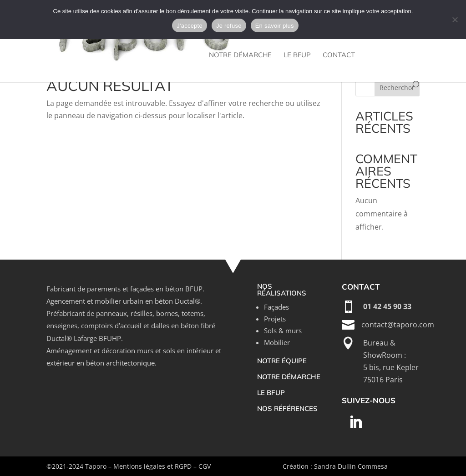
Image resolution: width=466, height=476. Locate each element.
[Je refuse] (455, 20)
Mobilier (277, 342)
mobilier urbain (119, 301)
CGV (205, 466)
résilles (142, 313)
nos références (287, 408)
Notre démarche (240, 55)
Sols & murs (283, 331)
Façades (276, 307)
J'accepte (190, 26)
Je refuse (229, 26)
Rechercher (397, 88)
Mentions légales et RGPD (152, 466)
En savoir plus (275, 26)
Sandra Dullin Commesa (351, 466)
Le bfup (297, 55)
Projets (275, 319)
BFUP (194, 289)
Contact (339, 55)
